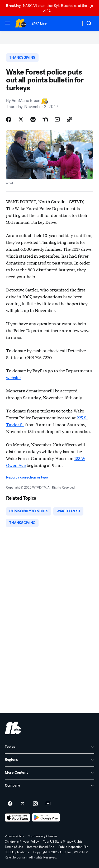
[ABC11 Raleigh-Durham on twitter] (23, 804)
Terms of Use (14, 847)
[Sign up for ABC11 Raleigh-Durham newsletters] (48, 804)
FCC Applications (17, 852)
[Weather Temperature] (73, 23)
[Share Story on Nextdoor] (45, 119)
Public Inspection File (73, 847)
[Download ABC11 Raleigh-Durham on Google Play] (46, 818)
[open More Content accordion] (49, 773)
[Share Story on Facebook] (9, 119)
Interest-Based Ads (41, 847)
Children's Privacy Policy (22, 842)
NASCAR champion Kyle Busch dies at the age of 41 (49, 8)
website (13, 377)
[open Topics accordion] (49, 747)
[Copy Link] (69, 119)
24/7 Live (39, 23)
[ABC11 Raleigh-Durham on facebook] (10, 804)
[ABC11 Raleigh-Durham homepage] (21, 23)
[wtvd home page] (13, 728)
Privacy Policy (14, 836)
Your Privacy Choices (43, 836)
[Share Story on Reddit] (33, 119)
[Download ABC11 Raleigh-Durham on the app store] (17, 818)
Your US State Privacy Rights (63, 842)
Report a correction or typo (27, 477)
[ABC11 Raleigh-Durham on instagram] (35, 804)
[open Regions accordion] (49, 760)
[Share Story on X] (21, 119)
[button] (7, 23)
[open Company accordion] (49, 786)
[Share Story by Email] (57, 119)
